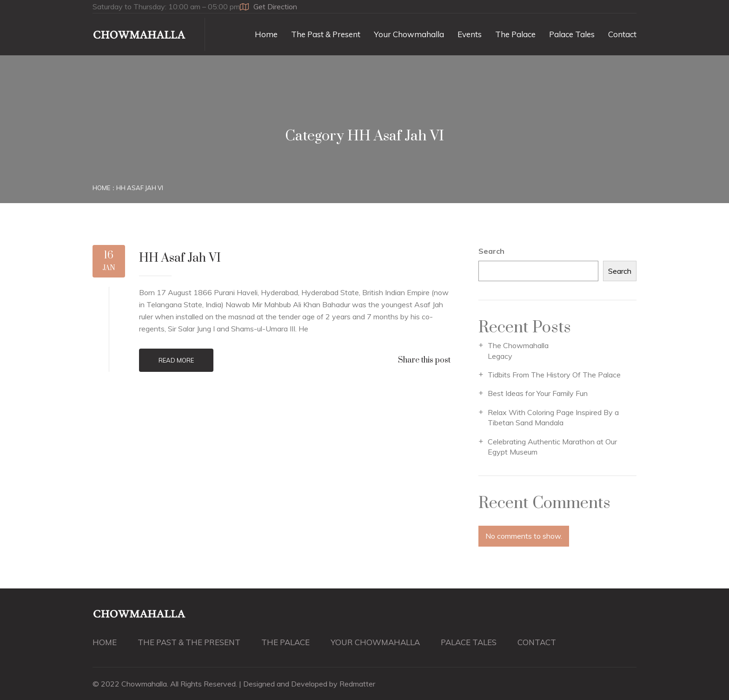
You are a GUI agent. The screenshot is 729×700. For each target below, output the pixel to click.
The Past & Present (326, 34)
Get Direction (268, 7)
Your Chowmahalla (409, 34)
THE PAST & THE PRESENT (189, 642)
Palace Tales (572, 34)
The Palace (515, 34)
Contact (622, 34)
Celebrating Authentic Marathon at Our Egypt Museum (552, 447)
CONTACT (537, 642)
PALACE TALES (469, 642)
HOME (105, 642)
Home (266, 34)
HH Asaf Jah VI (140, 188)
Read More (176, 360)
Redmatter (357, 684)
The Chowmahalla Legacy (518, 350)
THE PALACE (285, 642)
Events (470, 34)
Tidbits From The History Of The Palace (554, 375)
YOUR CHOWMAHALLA (375, 642)
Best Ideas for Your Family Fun (538, 393)
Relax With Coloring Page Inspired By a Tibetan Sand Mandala (553, 417)
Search (491, 251)
